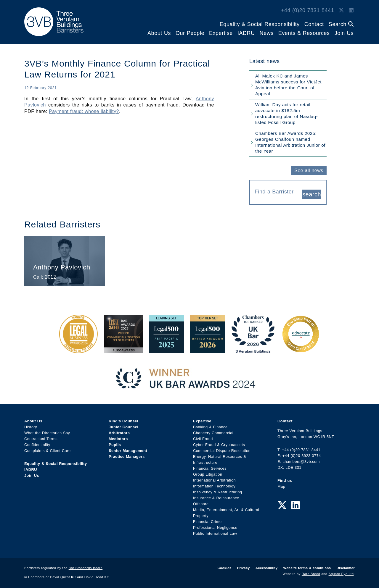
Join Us (344, 33)
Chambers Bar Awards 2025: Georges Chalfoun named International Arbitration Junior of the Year (290, 142)
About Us (159, 33)
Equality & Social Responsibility (260, 24)
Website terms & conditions (307, 566)
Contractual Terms (41, 436)
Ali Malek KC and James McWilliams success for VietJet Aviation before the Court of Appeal (288, 85)
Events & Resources (304, 33)
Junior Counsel (123, 425)
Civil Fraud (203, 436)
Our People (190, 33)
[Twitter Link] (341, 10)
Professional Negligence (215, 525)
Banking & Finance (210, 425)
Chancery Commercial (213, 430)
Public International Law (215, 531)
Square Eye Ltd (341, 571)
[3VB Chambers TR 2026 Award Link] (253, 348)
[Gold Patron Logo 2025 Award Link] (301, 348)
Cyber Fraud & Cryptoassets (219, 442)
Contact (314, 24)
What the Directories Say (47, 430)
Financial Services (210, 466)
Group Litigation (208, 472)
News (267, 33)
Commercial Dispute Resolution (222, 448)
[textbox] (276, 192)
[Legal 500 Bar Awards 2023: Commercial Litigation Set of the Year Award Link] (123, 348)
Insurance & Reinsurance (216, 496)
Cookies (225, 566)
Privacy (243, 566)
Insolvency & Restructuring (218, 490)
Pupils (115, 442)
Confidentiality (37, 442)
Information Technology (214, 484)
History (31, 425)
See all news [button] (309, 171)
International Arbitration (214, 478)
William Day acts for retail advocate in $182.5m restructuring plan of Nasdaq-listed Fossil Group (286, 113)
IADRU (246, 33)
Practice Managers (127, 454)
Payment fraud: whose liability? (84, 111)
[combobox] (278, 191)
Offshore (201, 501)
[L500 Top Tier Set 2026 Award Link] (208, 348)
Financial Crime (207, 519)
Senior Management (128, 448)
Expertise (221, 33)
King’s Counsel (123, 419)
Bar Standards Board (86, 566)
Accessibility (267, 566)
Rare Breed (311, 571)
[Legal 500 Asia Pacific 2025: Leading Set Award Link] (166, 348)
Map (281, 484)
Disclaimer (346, 566)
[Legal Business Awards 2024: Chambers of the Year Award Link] (78, 348)
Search (341, 24)
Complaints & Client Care (48, 448)
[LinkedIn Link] (351, 10)
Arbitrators (119, 430)
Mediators (118, 436)
